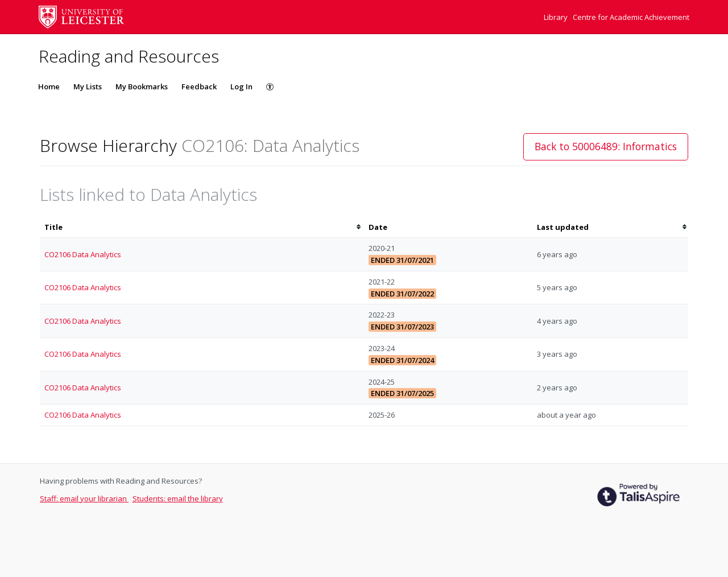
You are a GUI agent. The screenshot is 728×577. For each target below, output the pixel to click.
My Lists (88, 86)
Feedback (199, 86)
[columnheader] (202, 227)
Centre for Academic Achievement (631, 17)
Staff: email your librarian (84, 498)
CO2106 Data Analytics (83, 254)
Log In (241, 86)
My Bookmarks (142, 86)
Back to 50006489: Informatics (606, 146)
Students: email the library (178, 498)
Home (49, 86)
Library (557, 17)
